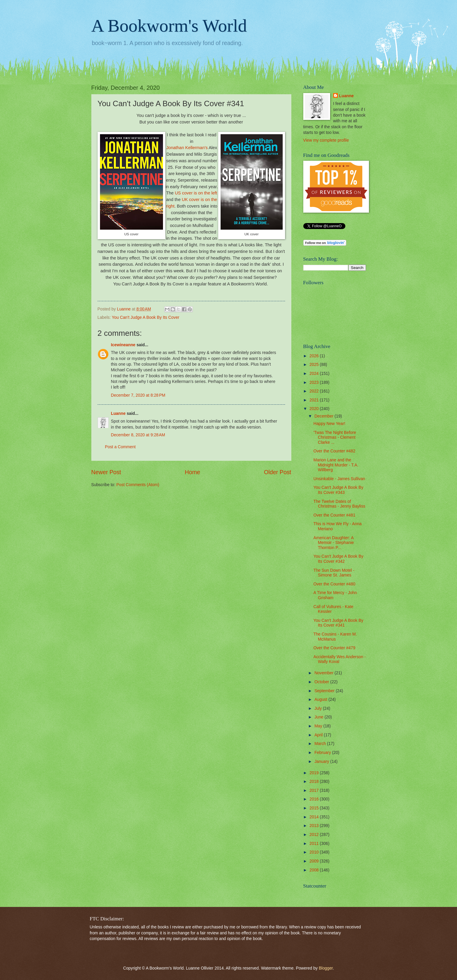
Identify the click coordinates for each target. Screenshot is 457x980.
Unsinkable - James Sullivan (339, 479)
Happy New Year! (329, 424)
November (324, 673)
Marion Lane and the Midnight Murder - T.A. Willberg (336, 465)
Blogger (326, 968)
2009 (315, 861)
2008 (315, 870)
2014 (315, 817)
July (318, 708)
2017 (315, 790)
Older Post (277, 472)
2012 (315, 835)
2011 (315, 844)
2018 (315, 782)
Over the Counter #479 (334, 648)
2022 (315, 391)
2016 (315, 799)
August (321, 700)
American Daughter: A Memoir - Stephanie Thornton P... (334, 543)
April (319, 735)
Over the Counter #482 (334, 451)
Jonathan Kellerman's (187, 148)
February (323, 753)
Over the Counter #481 (334, 515)
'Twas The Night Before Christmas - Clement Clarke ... (335, 438)
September (325, 691)
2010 (315, 852)
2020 (315, 409)
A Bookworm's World (169, 26)
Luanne (118, 414)
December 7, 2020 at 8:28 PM (138, 395)
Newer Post (106, 472)
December (324, 416)
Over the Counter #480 (334, 584)
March (321, 744)
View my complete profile (326, 140)
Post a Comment (120, 447)
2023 (315, 382)
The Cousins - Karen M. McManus (335, 637)
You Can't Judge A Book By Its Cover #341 (338, 623)
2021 (315, 400)
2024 (315, 374)
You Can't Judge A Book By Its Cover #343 (338, 490)
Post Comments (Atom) (138, 485)
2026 (315, 356)
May (319, 726)
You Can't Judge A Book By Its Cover (146, 317)
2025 (315, 365)
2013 (315, 826)
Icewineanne (123, 345)
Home (193, 472)
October (322, 682)
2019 (315, 773)
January (322, 762)
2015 (315, 808)
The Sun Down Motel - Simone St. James (334, 573)
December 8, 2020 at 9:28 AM (138, 435)
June (319, 717)
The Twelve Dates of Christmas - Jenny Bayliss (339, 504)
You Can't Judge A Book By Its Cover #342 (338, 559)
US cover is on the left (196, 193)
